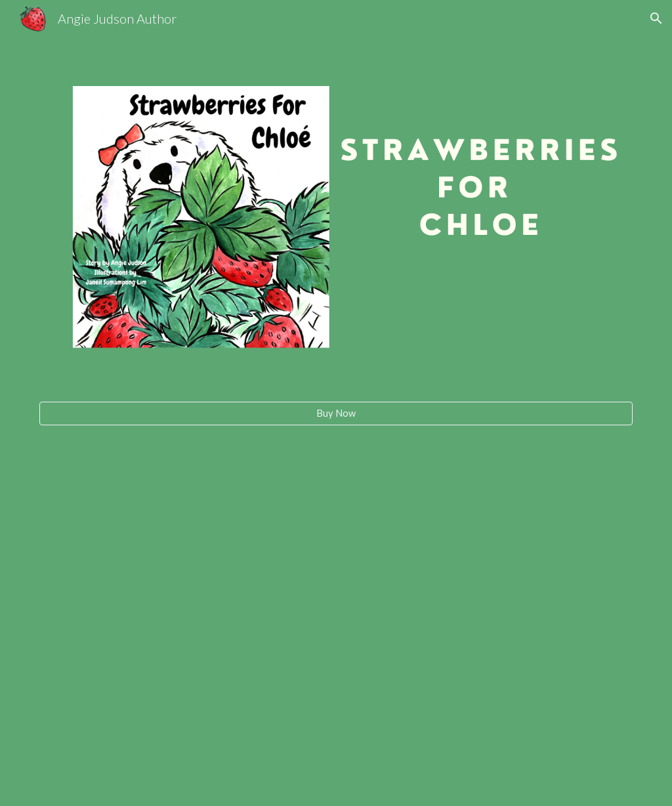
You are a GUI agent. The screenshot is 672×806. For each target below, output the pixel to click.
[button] (656, 18)
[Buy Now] (336, 413)
